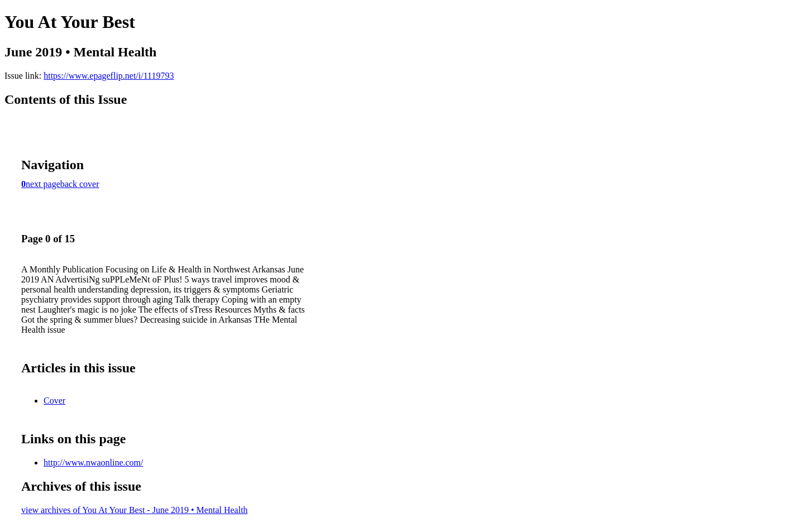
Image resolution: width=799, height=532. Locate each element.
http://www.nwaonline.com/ (94, 462)
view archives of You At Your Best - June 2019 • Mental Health (135, 510)
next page (43, 184)
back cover (80, 184)
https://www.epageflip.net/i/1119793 (109, 76)
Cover (54, 401)
